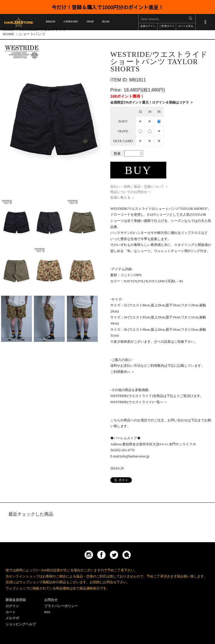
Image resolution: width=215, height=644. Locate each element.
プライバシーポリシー (61, 606)
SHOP (90, 23)
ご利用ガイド (167, 26)
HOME (9, 34)
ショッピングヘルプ (21, 624)
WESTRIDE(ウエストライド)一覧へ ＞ (139, 402)
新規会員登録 (16, 600)
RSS (47, 612)
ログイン (12, 606)
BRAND (51, 23)
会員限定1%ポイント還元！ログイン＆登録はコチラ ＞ (152, 102)
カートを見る (186, 26)
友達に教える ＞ (122, 198)
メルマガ (12, 618)
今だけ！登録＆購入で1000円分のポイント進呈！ (107, 7)
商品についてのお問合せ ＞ (131, 192)
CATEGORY (71, 23)
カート (11, 612)
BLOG (106, 23)
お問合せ (51, 600)
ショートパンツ (32, 34)
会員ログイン (148, 26)
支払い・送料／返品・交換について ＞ (139, 187)
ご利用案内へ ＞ (122, 372)
